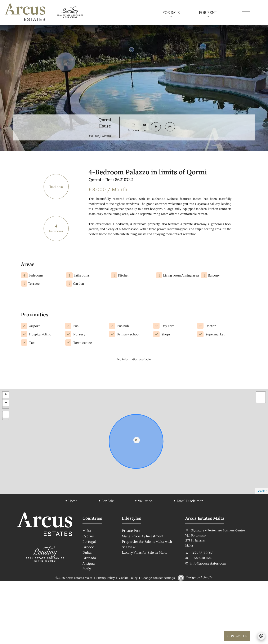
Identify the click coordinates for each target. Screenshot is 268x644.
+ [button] (6, 458)
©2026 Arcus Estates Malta (74, 641)
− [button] (6, 466)
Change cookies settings (158, 641)
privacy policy (227, 282)
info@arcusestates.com (208, 626)
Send (227, 306)
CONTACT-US (237, 636)
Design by (199, 640)
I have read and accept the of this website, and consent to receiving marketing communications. (236, 287)
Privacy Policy (106, 641)
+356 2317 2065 (202, 616)
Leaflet (262, 554)
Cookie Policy (128, 641)
